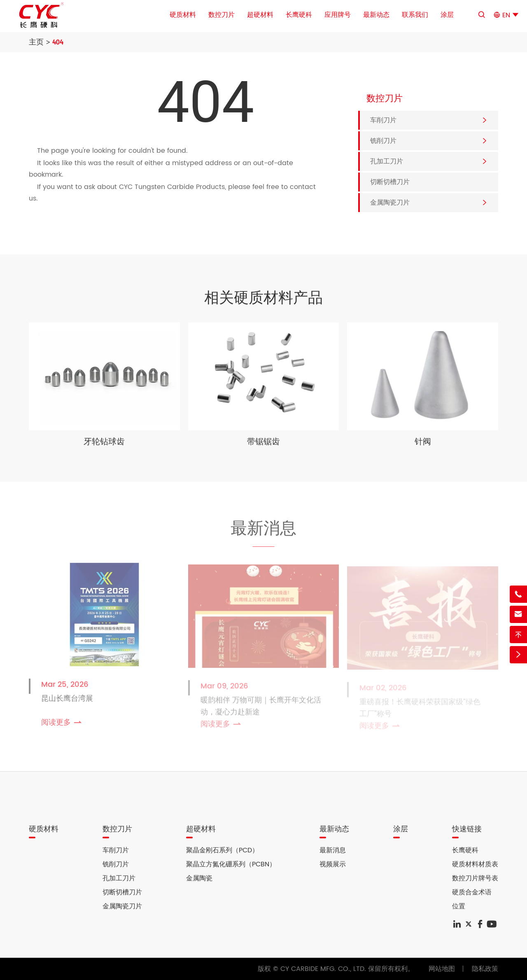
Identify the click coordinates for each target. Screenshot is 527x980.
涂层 (447, 15)
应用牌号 (338, 15)
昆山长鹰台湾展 (67, 701)
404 (58, 42)
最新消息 (263, 530)
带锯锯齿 (263, 442)
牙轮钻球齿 (104, 442)
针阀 (423, 442)
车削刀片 (383, 120)
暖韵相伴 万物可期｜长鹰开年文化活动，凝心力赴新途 (261, 709)
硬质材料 (183, 15)
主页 (36, 42)
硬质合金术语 (472, 892)
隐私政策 (485, 969)
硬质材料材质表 (475, 864)
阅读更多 (62, 725)
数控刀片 (222, 15)
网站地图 (442, 969)
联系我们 (415, 15)
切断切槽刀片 (390, 182)
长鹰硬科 (299, 15)
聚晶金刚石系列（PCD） (222, 850)
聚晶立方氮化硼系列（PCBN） (231, 864)
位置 (459, 906)
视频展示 (333, 864)
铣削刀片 (383, 141)
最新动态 (376, 15)
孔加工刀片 (387, 161)
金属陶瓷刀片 (390, 203)
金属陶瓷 (199, 878)
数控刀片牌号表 (475, 878)
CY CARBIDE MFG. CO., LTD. (323, 969)
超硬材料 (260, 15)
